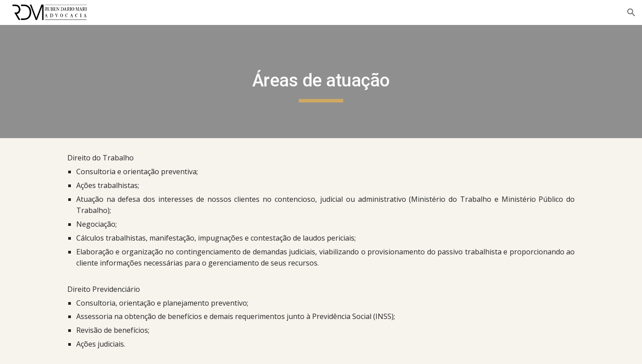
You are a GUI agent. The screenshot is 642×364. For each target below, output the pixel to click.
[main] (321, 82)
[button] (631, 12)
